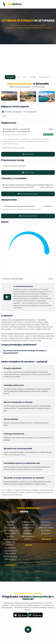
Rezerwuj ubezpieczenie (28, 216)
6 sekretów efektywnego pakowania (29, 469)
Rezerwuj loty (28, 154)
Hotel (25, 77)
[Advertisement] (28, 58)
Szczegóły (10, 77)
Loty (18, 77)
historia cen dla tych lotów (15, 148)
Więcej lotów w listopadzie (42, 28)
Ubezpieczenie (44, 77)
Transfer (33, 77)
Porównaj (37, 438)
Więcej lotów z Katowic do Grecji (18, 28)
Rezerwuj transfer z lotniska (28, 194)
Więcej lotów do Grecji (19, 25)
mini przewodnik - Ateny (17, 455)
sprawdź (29, 482)
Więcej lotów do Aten (37, 25)
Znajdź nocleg (28, 172)
